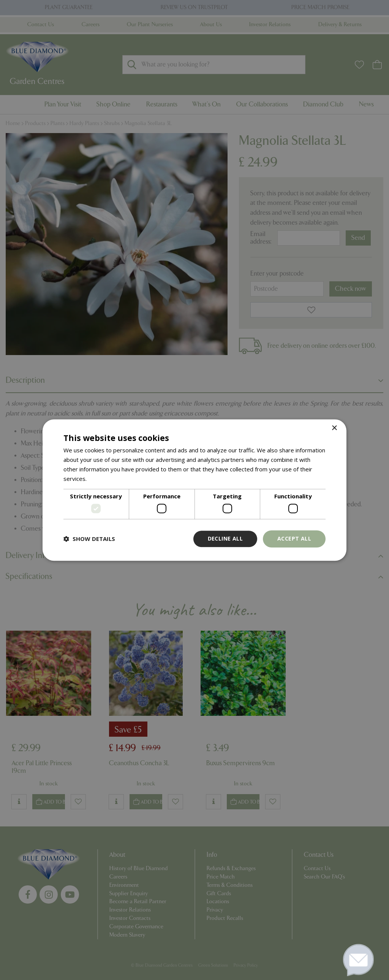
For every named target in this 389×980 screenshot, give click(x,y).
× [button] (334, 428)
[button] (89, 539)
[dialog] (194, 490)
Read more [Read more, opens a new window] (103, 479)
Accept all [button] (294, 538)
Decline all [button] (225, 538)
